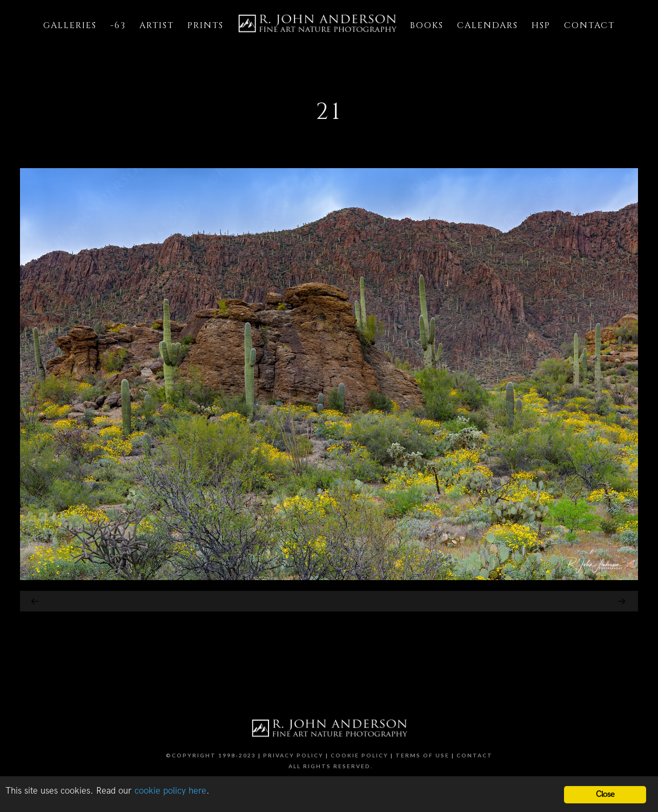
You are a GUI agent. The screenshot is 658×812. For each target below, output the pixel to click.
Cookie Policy (360, 755)
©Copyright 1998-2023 (211, 755)
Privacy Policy (293, 755)
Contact (475, 755)
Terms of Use (422, 755)
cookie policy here (170, 791)
